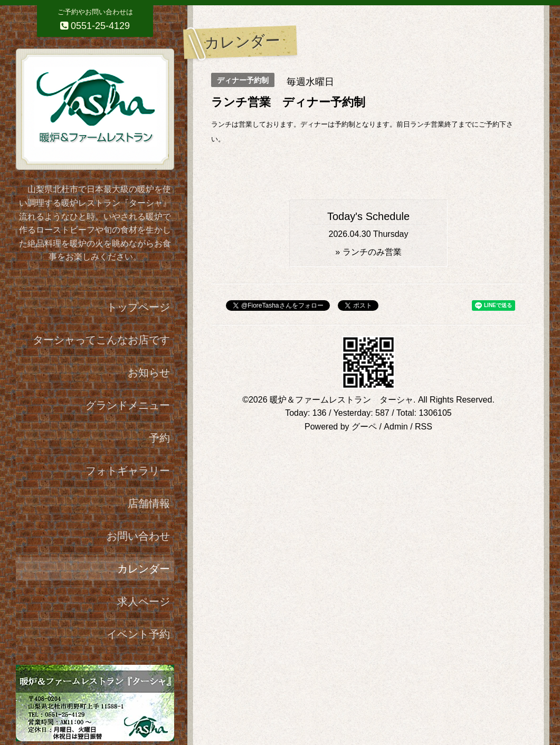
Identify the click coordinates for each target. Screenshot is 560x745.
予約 (159, 438)
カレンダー (144, 569)
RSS (424, 427)
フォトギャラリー (128, 471)
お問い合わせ (138, 536)
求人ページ (144, 601)
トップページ (138, 307)
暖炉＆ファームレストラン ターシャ (341, 400)
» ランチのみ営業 (368, 252)
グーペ (364, 427)
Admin (396, 427)
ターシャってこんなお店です (101, 340)
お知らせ (149, 372)
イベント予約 (138, 634)
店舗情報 (149, 503)
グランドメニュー (128, 405)
